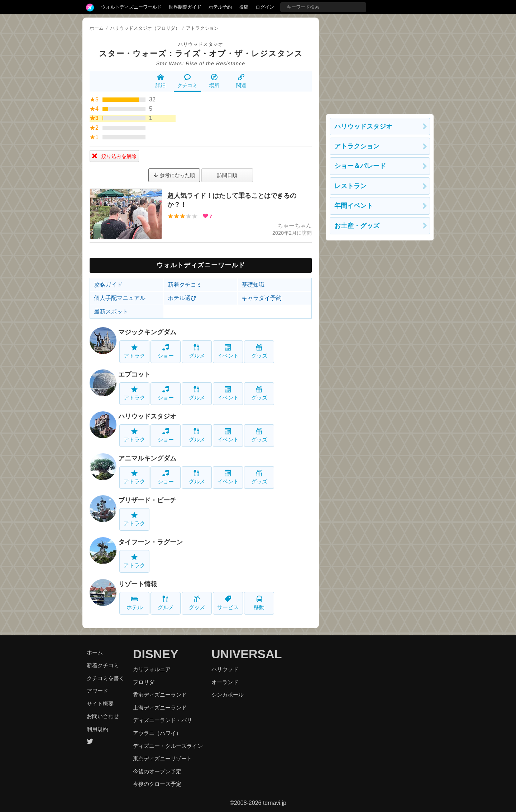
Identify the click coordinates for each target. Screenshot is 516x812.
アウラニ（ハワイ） (157, 733)
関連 (241, 81)
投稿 (244, 7)
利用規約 (97, 729)
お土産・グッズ (357, 226)
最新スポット (111, 312)
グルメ (197, 351)
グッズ (259, 351)
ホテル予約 (220, 7)
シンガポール (228, 695)
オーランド (225, 682)
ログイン (265, 7)
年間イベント (354, 206)
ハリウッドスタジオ (201, 44)
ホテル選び (182, 298)
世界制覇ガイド (185, 7)
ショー (166, 351)
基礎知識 (253, 285)
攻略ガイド (108, 285)
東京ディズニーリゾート (163, 758)
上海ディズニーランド (160, 708)
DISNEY (156, 654)
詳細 (161, 81)
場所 (214, 81)
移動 (259, 603)
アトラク (134, 351)
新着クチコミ (185, 285)
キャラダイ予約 (262, 298)
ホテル (135, 603)
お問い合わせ (103, 716)
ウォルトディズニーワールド (131, 7)
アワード (97, 691)
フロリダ (144, 682)
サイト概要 (100, 704)
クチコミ (187, 81)
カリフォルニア (152, 669)
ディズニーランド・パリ (163, 720)
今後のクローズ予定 (157, 784)
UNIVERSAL (247, 654)
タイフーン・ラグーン (150, 542)
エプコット (134, 374)
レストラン (350, 186)
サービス (228, 603)
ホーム (97, 28)
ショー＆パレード (360, 166)
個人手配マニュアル (120, 298)
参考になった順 (174, 175)
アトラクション (357, 146)
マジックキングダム (147, 332)
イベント (228, 351)
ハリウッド (225, 669)
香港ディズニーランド (160, 695)
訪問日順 (227, 175)
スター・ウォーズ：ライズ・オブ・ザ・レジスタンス (201, 54)
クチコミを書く (106, 678)
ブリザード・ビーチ (147, 500)
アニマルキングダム (147, 458)
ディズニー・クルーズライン (168, 746)
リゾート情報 (138, 584)
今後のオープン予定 (157, 771)
